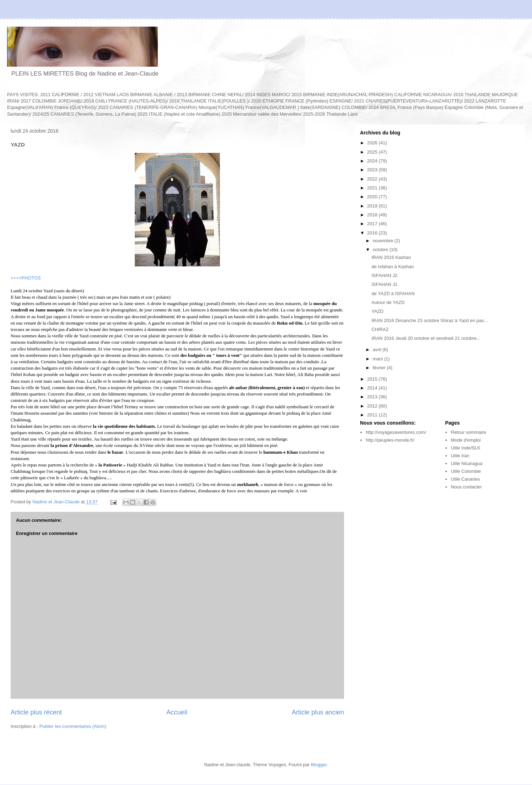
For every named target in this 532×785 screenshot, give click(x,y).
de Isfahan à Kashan (392, 267)
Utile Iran (460, 456)
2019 (373, 206)
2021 (373, 188)
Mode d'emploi (466, 440)
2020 (373, 197)
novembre (384, 241)
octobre (381, 250)
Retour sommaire (469, 432)
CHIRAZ (380, 329)
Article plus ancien (318, 712)
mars (379, 359)
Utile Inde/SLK (465, 448)
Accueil (177, 712)
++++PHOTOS (26, 278)
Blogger (319, 765)
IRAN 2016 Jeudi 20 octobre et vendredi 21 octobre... (426, 338)
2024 (373, 161)
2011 (373, 415)
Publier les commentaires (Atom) (73, 726)
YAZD (377, 311)
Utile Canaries (465, 479)
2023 (373, 170)
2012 (373, 406)
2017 (373, 224)
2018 (373, 215)
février (380, 368)
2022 (373, 179)
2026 (373, 143)
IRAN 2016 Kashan (391, 257)
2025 (373, 152)
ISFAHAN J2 (384, 275)
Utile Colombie (466, 471)
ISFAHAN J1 (384, 284)
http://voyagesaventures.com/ (396, 432)
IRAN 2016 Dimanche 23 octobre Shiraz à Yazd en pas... (430, 320)
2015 (373, 379)
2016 (373, 233)
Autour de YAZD (388, 302)
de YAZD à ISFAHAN (393, 294)
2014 (373, 388)
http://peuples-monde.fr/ (390, 440)
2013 (373, 397)
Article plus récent (36, 712)
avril (378, 350)
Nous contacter (466, 487)
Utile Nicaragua (467, 463)
